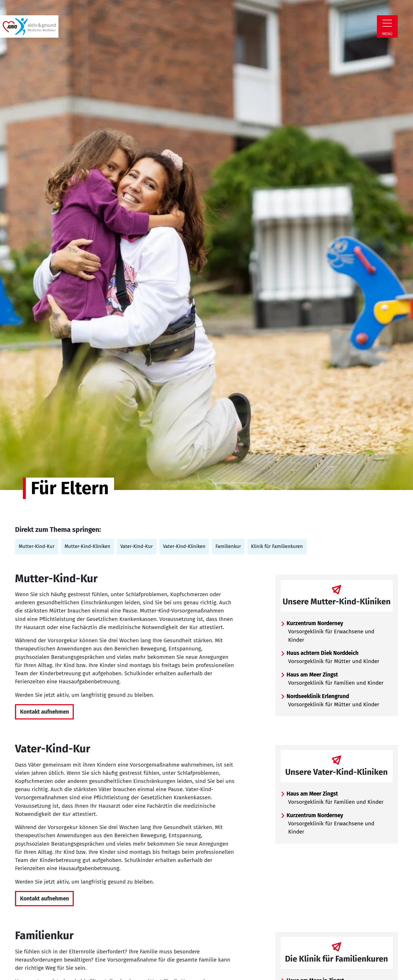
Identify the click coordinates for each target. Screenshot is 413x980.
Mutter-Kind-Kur (37, 546)
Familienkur (228, 546)
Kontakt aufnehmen (45, 712)
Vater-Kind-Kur (137, 546)
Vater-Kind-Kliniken (184, 546)
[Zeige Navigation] (387, 23)
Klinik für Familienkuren (277, 546)
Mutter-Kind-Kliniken (87, 546)
